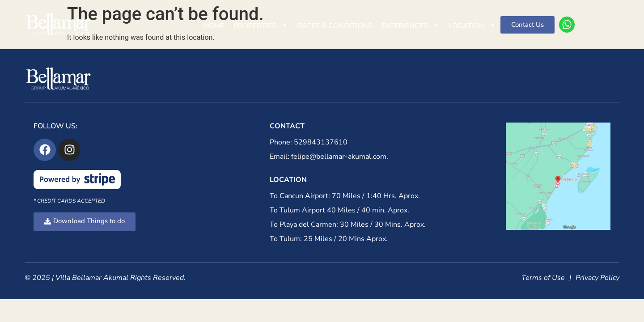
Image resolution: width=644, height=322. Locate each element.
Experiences (411, 26)
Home (214, 26)
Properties (261, 26)
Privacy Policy (597, 278)
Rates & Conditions (335, 26)
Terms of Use (543, 278)
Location (472, 26)
